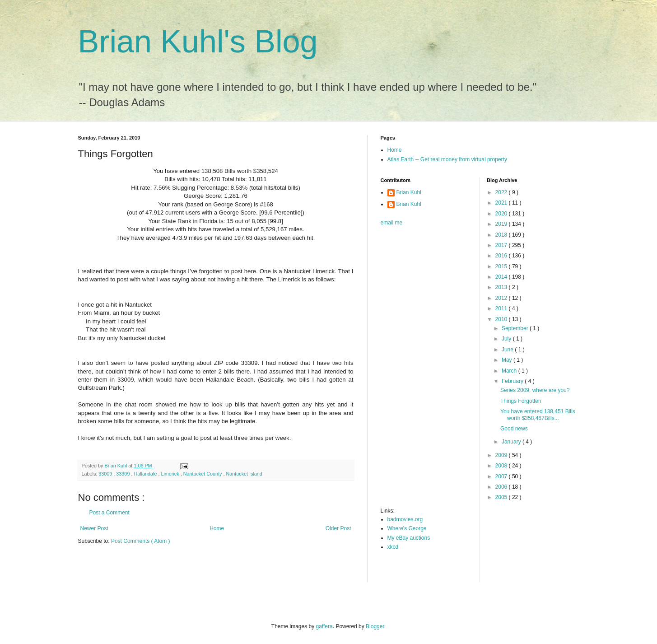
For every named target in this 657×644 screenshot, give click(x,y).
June (508, 350)
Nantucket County (203, 474)
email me (392, 223)
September (516, 328)
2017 (502, 245)
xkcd (393, 547)
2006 (502, 487)
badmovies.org (405, 519)
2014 (502, 277)
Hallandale (146, 474)
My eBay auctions (409, 538)
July (507, 339)
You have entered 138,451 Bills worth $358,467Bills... (538, 415)
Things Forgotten (521, 401)
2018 (502, 235)
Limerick (170, 474)
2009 (502, 455)
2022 (502, 192)
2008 (502, 466)
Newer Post (94, 528)
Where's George (407, 528)
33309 (123, 474)
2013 (502, 287)
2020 (502, 214)
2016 (502, 256)
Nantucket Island (244, 474)
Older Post (338, 528)
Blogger (375, 626)
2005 (502, 497)
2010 (502, 319)
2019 (502, 224)
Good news (514, 429)
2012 (502, 298)
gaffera (324, 626)
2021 (502, 203)
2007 (502, 476)
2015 (502, 266)
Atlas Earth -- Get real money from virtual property (447, 159)
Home (217, 528)
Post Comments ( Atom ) (141, 541)
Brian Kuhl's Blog (198, 42)
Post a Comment (109, 513)
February (513, 381)
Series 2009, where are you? (535, 390)
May (508, 360)
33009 (106, 474)
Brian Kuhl (409, 192)
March (510, 371)
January (512, 442)
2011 (502, 308)
